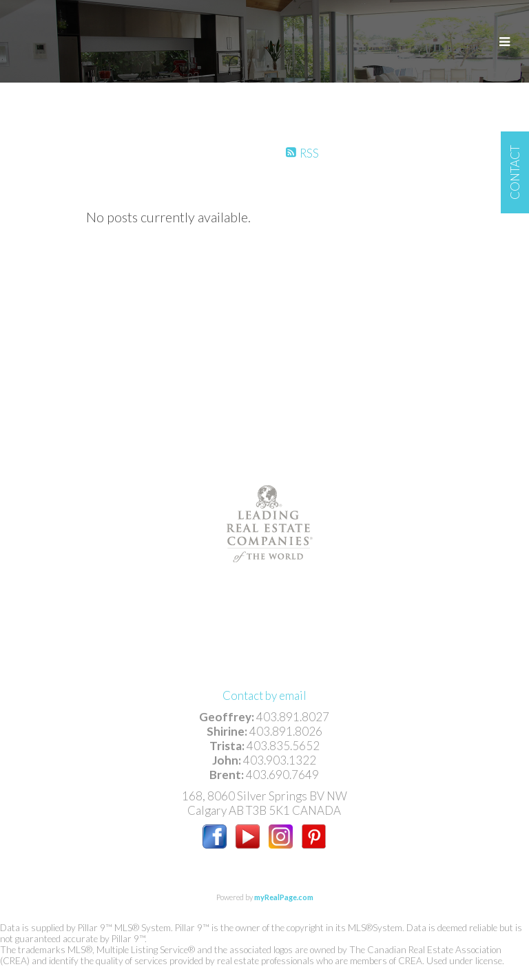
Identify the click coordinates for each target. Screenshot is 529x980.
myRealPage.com (284, 897)
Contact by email (264, 695)
